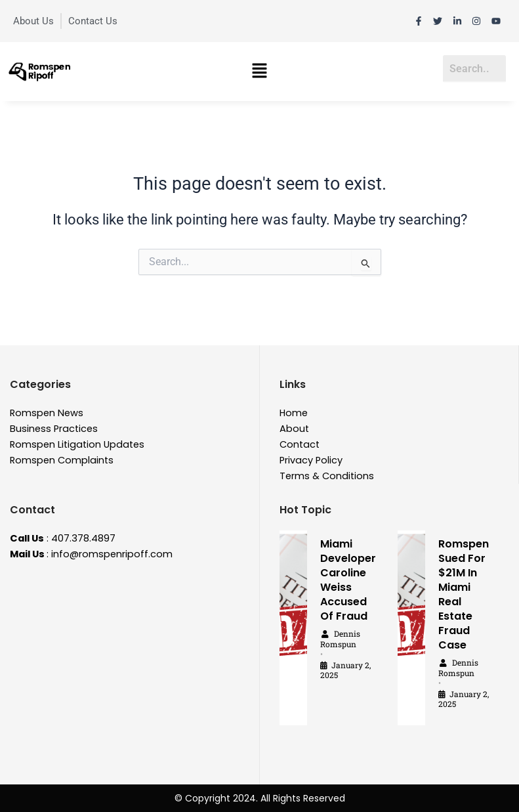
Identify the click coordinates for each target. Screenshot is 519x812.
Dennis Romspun (340, 639)
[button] (259, 72)
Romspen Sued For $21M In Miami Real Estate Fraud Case (464, 594)
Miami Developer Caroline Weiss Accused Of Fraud (348, 580)
